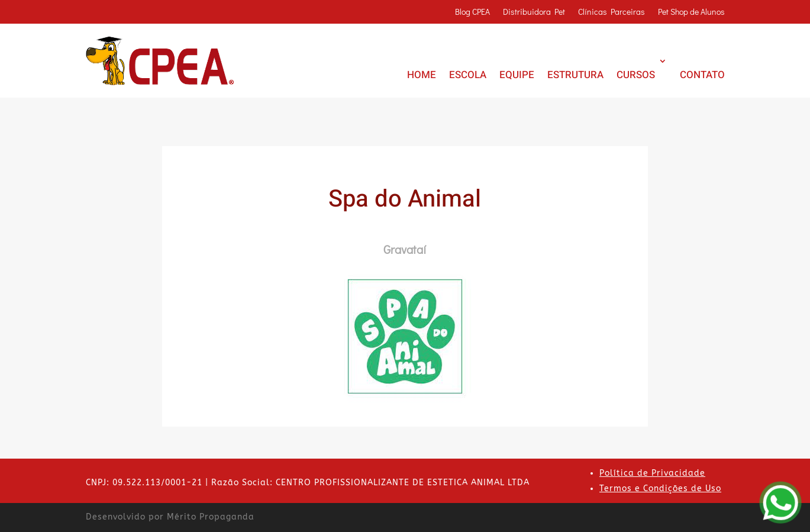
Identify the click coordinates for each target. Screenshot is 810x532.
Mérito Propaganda (211, 517)
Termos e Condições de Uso (660, 489)
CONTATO (702, 75)
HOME (422, 75)
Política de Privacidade (652, 473)
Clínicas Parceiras (611, 12)
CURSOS (636, 75)
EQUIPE (517, 75)
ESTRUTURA (575, 75)
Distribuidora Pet (534, 12)
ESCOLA (468, 75)
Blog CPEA (472, 12)
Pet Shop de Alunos (691, 12)
